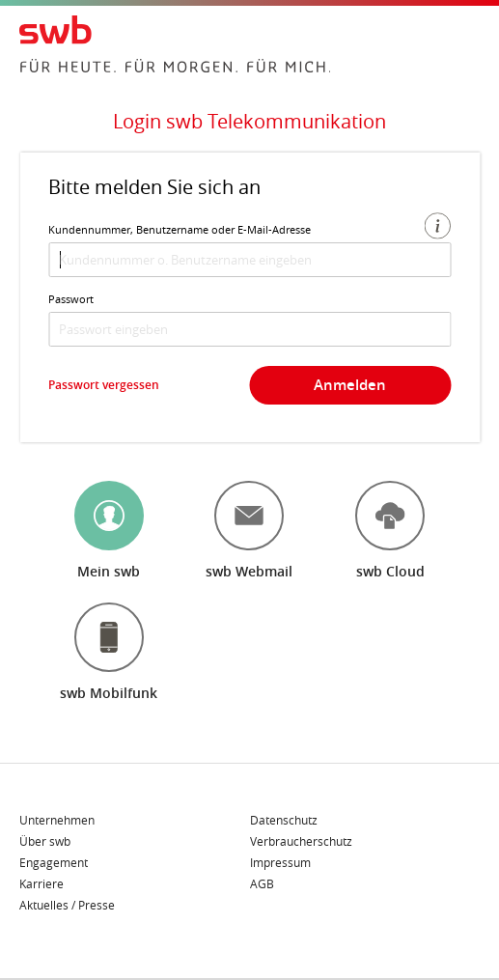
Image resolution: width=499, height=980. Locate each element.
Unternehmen (57, 821)
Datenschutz (284, 821)
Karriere (42, 884)
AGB (262, 883)
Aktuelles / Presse (67, 905)
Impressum (280, 863)
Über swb (45, 842)
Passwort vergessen (104, 385)
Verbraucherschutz (301, 842)
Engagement (54, 863)
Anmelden (350, 385)
